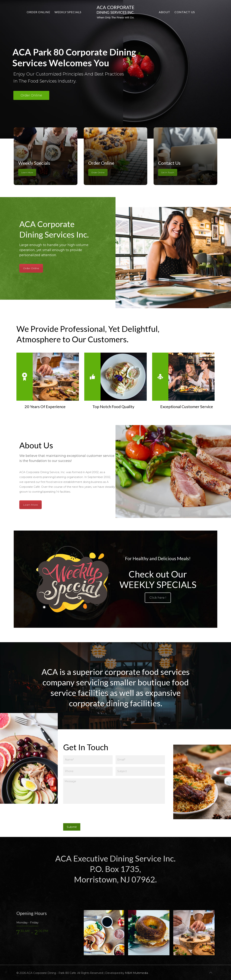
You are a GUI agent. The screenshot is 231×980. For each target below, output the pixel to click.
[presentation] (91, 814)
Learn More (27, 172)
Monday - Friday (27, 922)
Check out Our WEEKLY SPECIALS (158, 579)
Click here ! (158, 598)
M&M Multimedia (137, 973)
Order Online (31, 95)
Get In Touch (168, 172)
